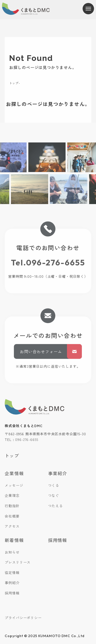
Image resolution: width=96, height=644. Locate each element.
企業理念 (12, 495)
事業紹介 (58, 473)
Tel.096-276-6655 (48, 262)
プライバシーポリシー (23, 618)
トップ (14, 83)
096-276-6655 (27, 439)
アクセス (12, 526)
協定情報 (12, 573)
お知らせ (12, 552)
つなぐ (54, 495)
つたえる (55, 506)
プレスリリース (18, 562)
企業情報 (14, 473)
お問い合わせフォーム (51, 351)
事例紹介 (12, 583)
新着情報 (14, 540)
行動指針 (12, 506)
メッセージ (14, 485)
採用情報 (12, 593)
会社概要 (12, 516)
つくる (54, 485)
